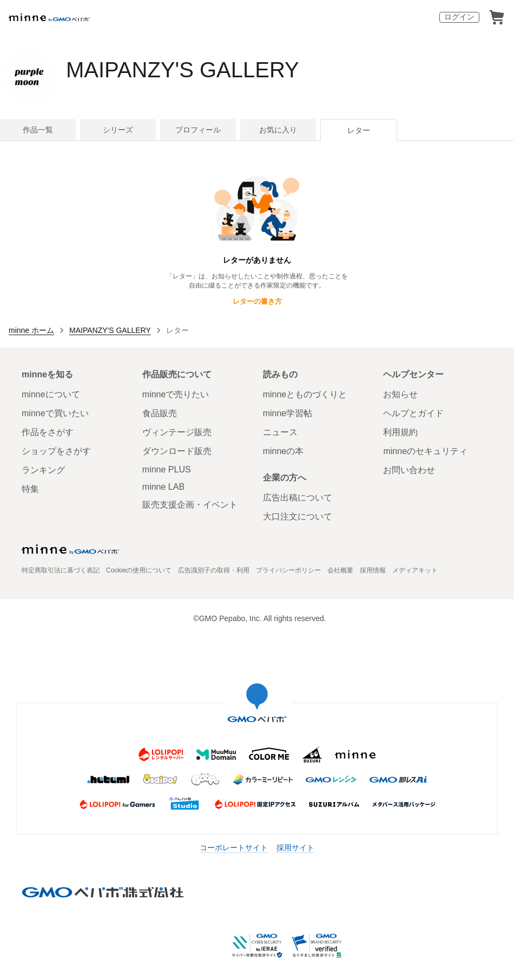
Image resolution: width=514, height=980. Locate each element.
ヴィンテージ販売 (177, 432)
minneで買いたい (55, 413)
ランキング (43, 470)
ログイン (459, 17)
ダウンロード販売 (177, 451)
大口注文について (298, 516)
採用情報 (373, 570)
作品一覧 (38, 130)
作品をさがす (48, 432)
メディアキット (415, 570)
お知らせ (400, 394)
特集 (30, 489)
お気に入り (278, 130)
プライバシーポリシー (288, 570)
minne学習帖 (288, 413)
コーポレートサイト (234, 848)
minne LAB (163, 487)
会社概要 (340, 570)
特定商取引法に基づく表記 (61, 570)
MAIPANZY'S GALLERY (183, 70)
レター (359, 130)
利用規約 (400, 432)
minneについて (51, 394)
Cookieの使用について (139, 570)
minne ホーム (31, 330)
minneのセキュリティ (425, 451)
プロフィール (198, 130)
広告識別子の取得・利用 (214, 570)
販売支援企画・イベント (190, 505)
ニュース (280, 432)
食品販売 (160, 413)
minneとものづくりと (305, 394)
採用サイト (295, 848)
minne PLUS (167, 469)
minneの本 (284, 451)
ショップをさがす (56, 451)
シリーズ (118, 130)
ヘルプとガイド (413, 413)
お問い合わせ (409, 470)
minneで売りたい (176, 394)
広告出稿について (298, 498)
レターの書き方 (257, 301)
